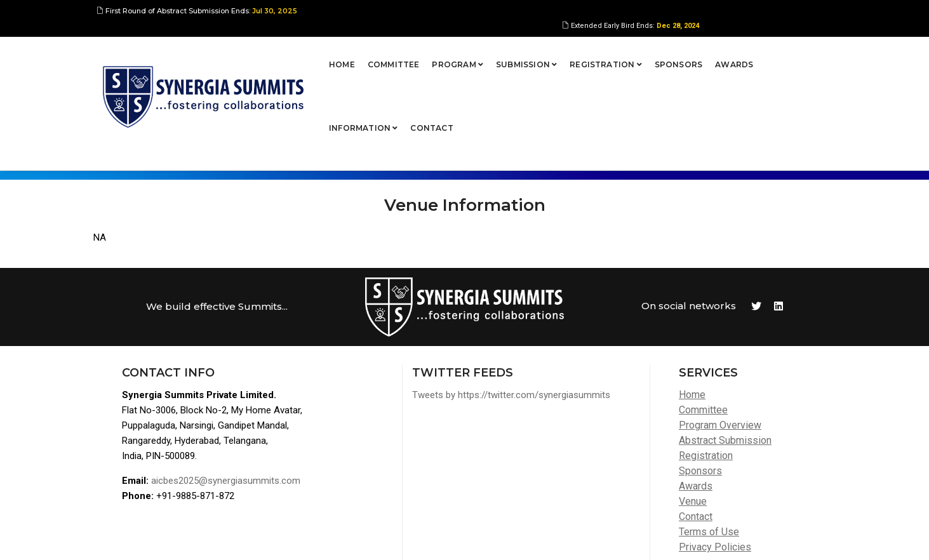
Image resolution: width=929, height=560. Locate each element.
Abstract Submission (725, 360)
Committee (330, 54)
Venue (693, 421)
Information (737, 54)
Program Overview (720, 344)
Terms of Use (709, 451)
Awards (671, 54)
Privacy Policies (715, 466)
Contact (805, 54)
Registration (542, 54)
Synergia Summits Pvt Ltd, (183, 538)
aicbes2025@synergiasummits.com (226, 400)
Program (394, 54)
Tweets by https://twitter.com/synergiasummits (511, 314)
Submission (463, 54)
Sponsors (614, 54)
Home (278, 54)
